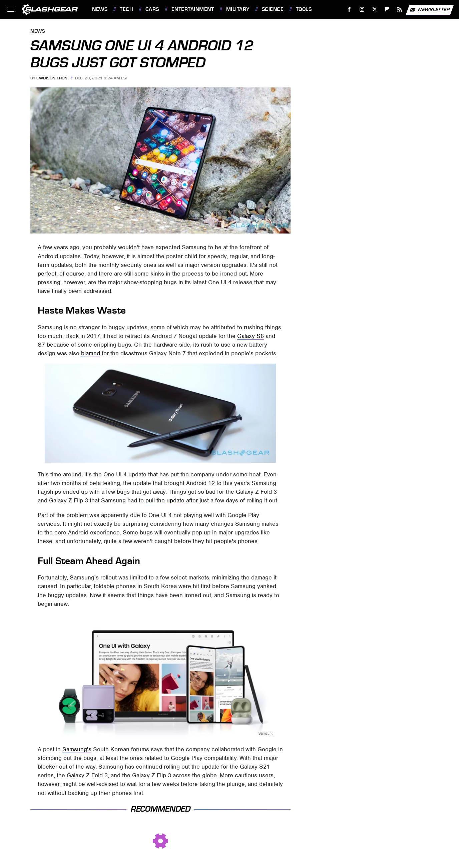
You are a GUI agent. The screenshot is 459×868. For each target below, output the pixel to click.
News (100, 9)
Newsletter (430, 10)
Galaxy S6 (251, 336)
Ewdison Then (52, 78)
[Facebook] (349, 10)
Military (238, 9)
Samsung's (77, 749)
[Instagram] (362, 10)
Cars (152, 9)
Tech (126, 9)
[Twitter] (374, 10)
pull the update (165, 500)
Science (273, 9)
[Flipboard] (387, 10)
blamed (91, 353)
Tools (304, 9)
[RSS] (400, 10)
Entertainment (193, 9)
